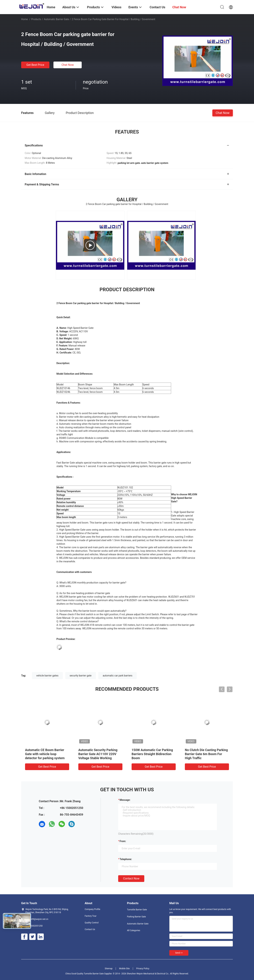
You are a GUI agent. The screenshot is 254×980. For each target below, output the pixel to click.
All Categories (134, 930)
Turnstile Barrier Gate (137, 910)
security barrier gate (81, 676)
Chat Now (68, 65)
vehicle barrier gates (47, 676)
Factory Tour (91, 916)
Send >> (179, 953)
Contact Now (131, 878)
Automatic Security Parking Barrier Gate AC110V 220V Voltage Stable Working (98, 754)
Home (25, 19)
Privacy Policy (143, 969)
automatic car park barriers (117, 676)
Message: (125, 800)
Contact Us (90, 929)
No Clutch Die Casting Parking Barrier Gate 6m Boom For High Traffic (206, 754)
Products (36, 19)
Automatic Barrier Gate (56, 19)
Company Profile (92, 909)
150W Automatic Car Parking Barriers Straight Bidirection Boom (152, 754)
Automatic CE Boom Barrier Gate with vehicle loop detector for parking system (45, 754)
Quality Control (92, 923)
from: (123, 841)
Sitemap (109, 969)
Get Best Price (35, 65)
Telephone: (126, 859)
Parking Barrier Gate (136, 917)
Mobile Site (124, 969)
